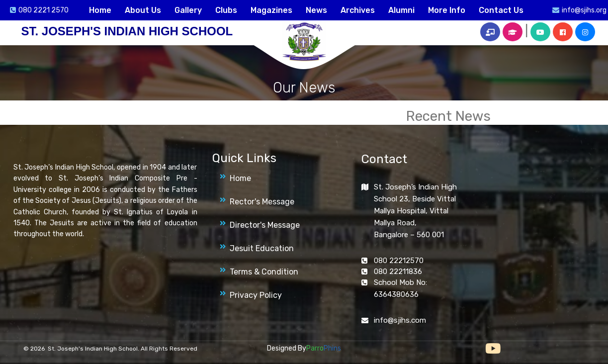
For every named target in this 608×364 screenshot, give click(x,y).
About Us (143, 10)
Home (100, 10)
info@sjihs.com (400, 320)
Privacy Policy (256, 295)
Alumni (401, 10)
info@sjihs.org (584, 10)
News (316, 10)
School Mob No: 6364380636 (400, 288)
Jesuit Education (262, 248)
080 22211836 (398, 272)
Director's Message (265, 225)
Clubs (226, 10)
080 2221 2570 (43, 10)
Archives (358, 10)
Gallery (188, 10)
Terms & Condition (264, 272)
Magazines (271, 10)
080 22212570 (399, 261)
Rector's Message (262, 202)
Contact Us (501, 10)
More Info (447, 10)
